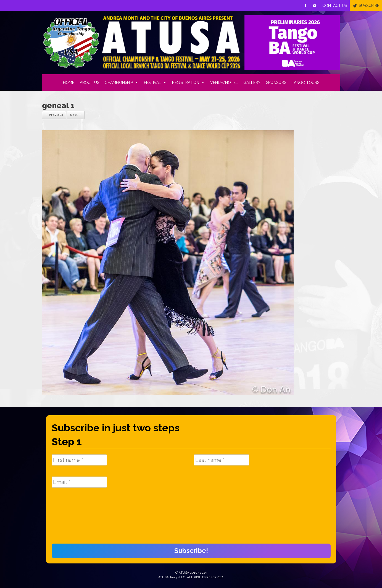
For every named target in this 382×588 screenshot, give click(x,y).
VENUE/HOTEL (224, 83)
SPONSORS (276, 83)
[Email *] (79, 482)
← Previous (54, 115)
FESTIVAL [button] (155, 83)
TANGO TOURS (305, 83)
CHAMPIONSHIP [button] (122, 83)
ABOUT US (89, 83)
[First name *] (79, 460)
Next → (76, 115)
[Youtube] (315, 6)
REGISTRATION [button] (188, 83)
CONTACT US (335, 6)
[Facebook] (305, 6)
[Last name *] (222, 460)
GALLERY (252, 83)
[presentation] (74, 518)
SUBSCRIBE (369, 6)
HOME (69, 83)
